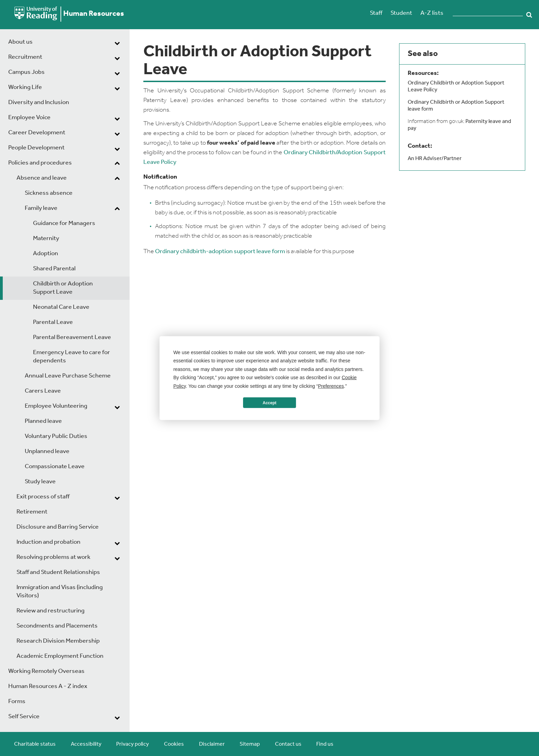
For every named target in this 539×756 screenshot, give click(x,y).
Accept (269, 403)
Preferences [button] (331, 386)
